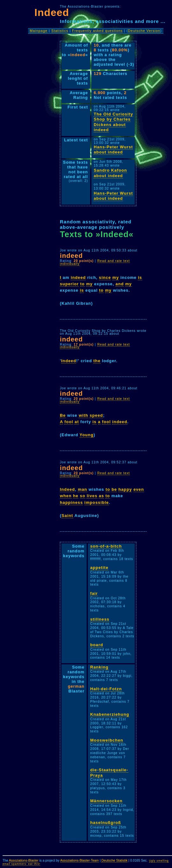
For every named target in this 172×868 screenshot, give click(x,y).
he (76, 496)
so (83, 496)
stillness (100, 619)
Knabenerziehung (110, 714)
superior (69, 284)
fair (94, 593)
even (139, 489)
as (101, 496)
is (140, 277)
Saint (67, 516)
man (82, 489)
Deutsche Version (144, 31)
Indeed (69, 361)
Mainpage (39, 31)
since (105, 277)
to (82, 284)
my (116, 277)
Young (87, 435)
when (66, 496)
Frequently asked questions (97, 31)
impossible (97, 502)
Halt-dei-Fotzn (106, 689)
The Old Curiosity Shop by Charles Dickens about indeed (113, 122)
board (97, 645)
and (120, 284)
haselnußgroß (106, 823)
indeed (78, 277)
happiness (71, 502)
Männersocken (106, 801)
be (114, 489)
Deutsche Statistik (114, 861)
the (97, 361)
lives (92, 496)
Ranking (99, 667)
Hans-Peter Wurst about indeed (113, 150)
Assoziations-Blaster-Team (79, 861)
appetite (99, 568)
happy (125, 489)
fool (69, 422)
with (83, 415)
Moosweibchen (107, 740)
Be (63, 415)
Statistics (60, 31)
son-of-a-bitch (106, 546)
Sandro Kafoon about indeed (110, 173)
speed (96, 415)
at (77, 422)
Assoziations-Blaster (24, 861)
